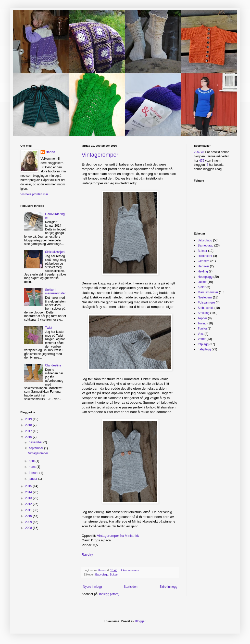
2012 (29, 504)
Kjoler (202, 287)
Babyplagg (102, 574)
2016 (29, 437)
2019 (29, 419)
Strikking (204, 313)
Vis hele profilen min (34, 194)
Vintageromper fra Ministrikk (118, 536)
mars (33, 467)
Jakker (202, 282)
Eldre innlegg (168, 587)
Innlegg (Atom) (109, 594)
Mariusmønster (208, 292)
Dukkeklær (205, 256)
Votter (202, 339)
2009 (29, 522)
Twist (49, 328)
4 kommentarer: (131, 570)
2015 (29, 486)
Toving (202, 323)
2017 (29, 431)
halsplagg (204, 349)
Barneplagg (205, 245)
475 (202, 161)
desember (36, 442)
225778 (199, 152)
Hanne (50, 152)
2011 (29, 510)
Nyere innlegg (92, 587)
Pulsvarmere (206, 303)
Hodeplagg (205, 277)
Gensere (204, 261)
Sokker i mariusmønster (55, 292)
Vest (201, 334)
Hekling (203, 271)
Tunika (202, 328)
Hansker (203, 266)
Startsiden (131, 587)
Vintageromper (100, 155)
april (32, 461)
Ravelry (88, 554)
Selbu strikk (206, 308)
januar (34, 479)
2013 (29, 498)
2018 (29, 425)
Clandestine (53, 365)
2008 (29, 528)
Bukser (114, 574)
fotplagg (203, 344)
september (36, 448)
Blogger (140, 621)
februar (34, 473)
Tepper (202, 318)
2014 (29, 492)
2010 (29, 516)
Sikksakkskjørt (55, 252)
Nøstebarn (205, 297)
